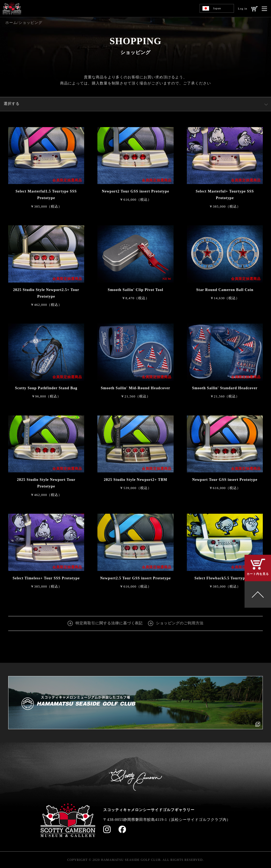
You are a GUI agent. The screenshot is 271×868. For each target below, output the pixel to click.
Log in (243, 8)
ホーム (11, 23)
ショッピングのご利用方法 (180, 623)
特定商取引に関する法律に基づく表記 (109, 623)
